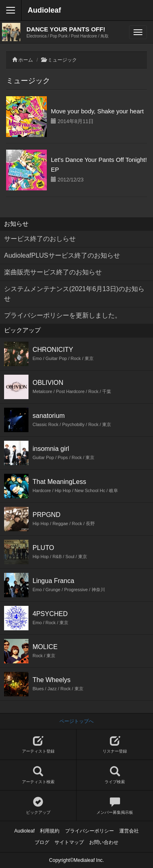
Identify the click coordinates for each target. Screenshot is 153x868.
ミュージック (62, 60)
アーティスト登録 (38, 745)
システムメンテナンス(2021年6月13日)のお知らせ (74, 294)
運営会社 (129, 831)
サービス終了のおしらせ (40, 239)
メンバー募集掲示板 (115, 806)
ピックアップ (38, 806)
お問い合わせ (104, 842)
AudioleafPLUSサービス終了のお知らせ (62, 255)
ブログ (42, 842)
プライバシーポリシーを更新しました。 (63, 315)
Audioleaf (44, 10)
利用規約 (50, 831)
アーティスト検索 (38, 775)
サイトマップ (69, 842)
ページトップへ (76, 721)
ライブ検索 (115, 775)
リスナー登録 (115, 745)
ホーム (26, 60)
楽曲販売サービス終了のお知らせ (53, 272)
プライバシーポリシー (90, 831)
